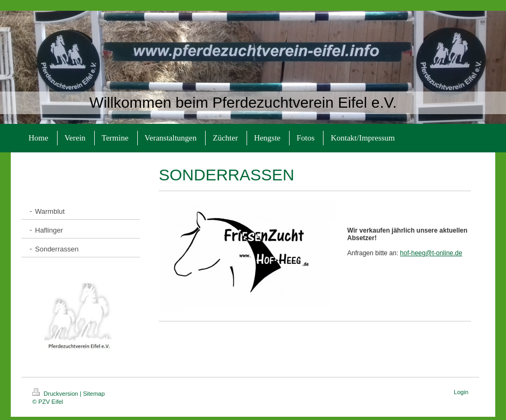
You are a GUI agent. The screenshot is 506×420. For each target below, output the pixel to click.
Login (461, 392)
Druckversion (56, 394)
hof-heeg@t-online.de (431, 253)
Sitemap (94, 394)
